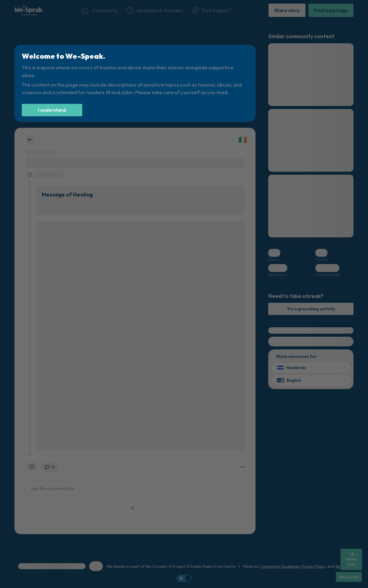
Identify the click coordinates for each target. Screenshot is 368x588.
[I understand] (52, 110)
